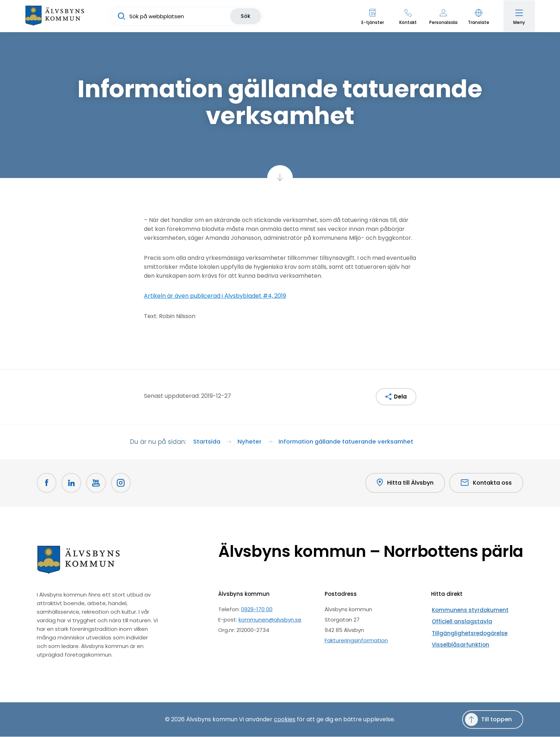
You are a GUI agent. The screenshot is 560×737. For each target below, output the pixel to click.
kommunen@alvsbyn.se (270, 620)
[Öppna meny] (519, 16)
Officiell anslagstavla (459, 620)
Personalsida (443, 22)
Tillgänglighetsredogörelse (466, 630)
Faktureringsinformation (356, 641)
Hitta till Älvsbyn (405, 484)
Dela (400, 397)
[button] (478, 16)
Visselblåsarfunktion (457, 641)
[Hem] (55, 16)
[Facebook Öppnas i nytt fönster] (47, 484)
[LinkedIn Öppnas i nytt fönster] (72, 484)
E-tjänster (372, 22)
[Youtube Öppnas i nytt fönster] (97, 484)
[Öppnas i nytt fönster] (122, 484)
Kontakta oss (486, 483)
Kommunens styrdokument (467, 610)
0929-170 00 (257, 610)
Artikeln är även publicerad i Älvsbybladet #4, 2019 (215, 296)
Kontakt (407, 22)
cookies (285, 720)
